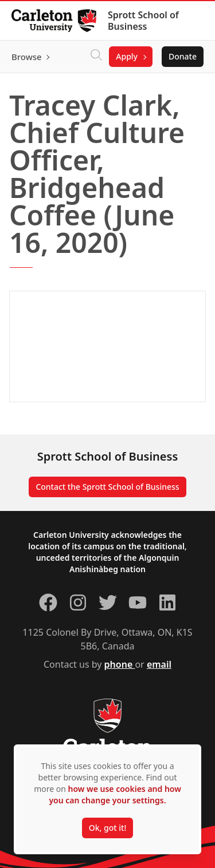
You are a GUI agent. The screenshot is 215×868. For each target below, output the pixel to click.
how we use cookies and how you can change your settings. (115, 794)
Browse (27, 57)
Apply (127, 56)
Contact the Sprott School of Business (107, 487)
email (159, 664)
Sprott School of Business (143, 21)
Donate (183, 56)
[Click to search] (96, 57)
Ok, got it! (107, 828)
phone (120, 664)
